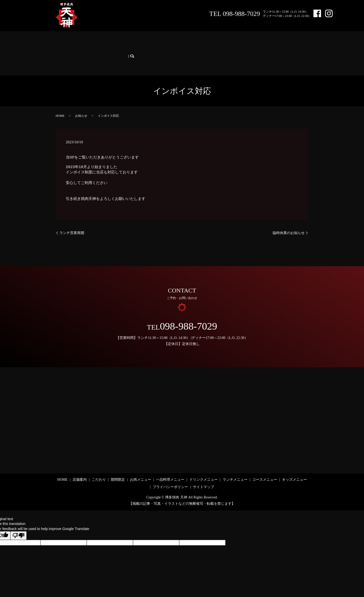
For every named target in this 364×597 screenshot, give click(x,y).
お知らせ (81, 102)
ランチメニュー (236, 43)
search (92, 51)
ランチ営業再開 (72, 220)
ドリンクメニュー (204, 43)
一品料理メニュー (171, 43)
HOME (63, 43)
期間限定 (119, 43)
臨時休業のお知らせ (289, 220)
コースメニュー (266, 43)
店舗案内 (81, 43)
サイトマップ (203, 474)
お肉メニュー (141, 43)
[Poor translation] (18, 522)
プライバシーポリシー (170, 474)
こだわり (100, 43)
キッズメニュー (71, 51)
